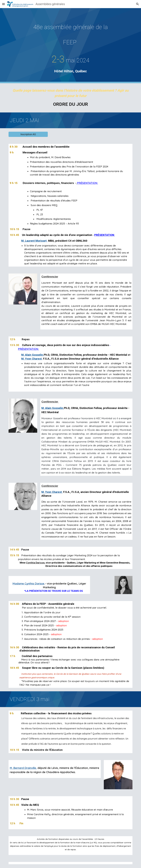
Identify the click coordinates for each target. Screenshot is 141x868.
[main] (70, 46)
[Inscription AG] (28, 134)
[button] (3, 4)
